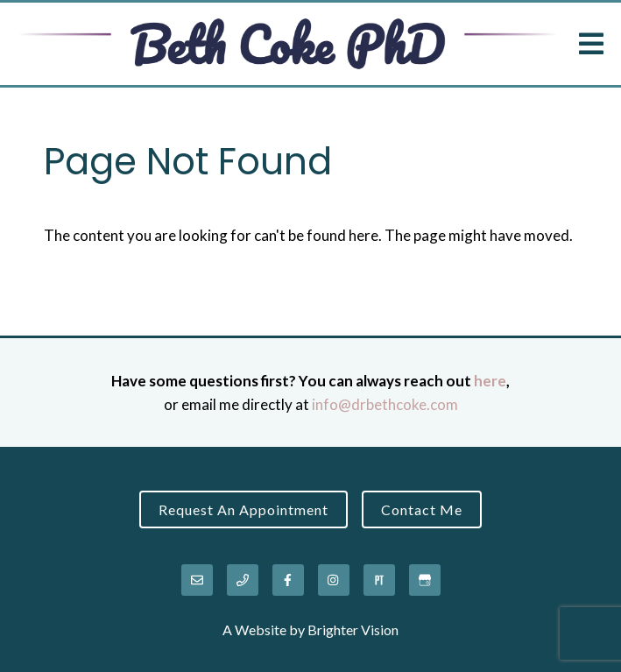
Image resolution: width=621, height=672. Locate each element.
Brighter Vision (353, 630)
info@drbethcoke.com (385, 404)
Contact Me (422, 509)
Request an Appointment (243, 509)
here (490, 381)
